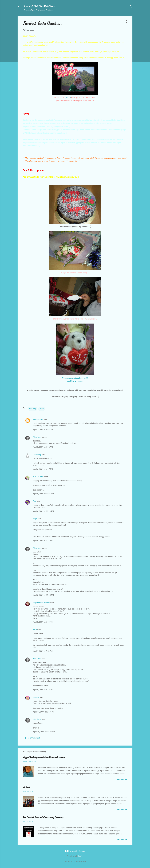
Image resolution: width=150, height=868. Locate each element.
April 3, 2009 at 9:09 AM (43, 429)
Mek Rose (37, 437)
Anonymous (38, 419)
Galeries (81, 856)
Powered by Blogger (75, 851)
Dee (35, 501)
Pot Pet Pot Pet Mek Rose (39, 6)
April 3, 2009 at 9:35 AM (43, 447)
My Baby (33, 409)
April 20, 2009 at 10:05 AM (44, 732)
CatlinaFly (37, 455)
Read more (122, 779)
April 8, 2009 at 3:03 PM (43, 622)
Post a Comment (33, 738)
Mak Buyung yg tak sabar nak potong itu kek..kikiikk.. (75, 319)
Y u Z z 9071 (38, 477)
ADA (35, 630)
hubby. (68, 97)
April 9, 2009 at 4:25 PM (43, 690)
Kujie (35, 519)
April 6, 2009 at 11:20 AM (43, 511)
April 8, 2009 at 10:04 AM (43, 595)
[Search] (131, 7)
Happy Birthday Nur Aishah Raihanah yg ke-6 (44, 757)
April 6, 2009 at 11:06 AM (43, 494)
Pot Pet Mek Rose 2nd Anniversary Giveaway (43, 817)
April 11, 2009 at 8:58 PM (43, 712)
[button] (126, 22)
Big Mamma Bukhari (41, 603)
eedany (36, 697)
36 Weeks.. (27, 787)
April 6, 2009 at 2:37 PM (43, 540)
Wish (42, 409)
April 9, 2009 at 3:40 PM (43, 651)
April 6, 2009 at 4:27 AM (43, 469)
